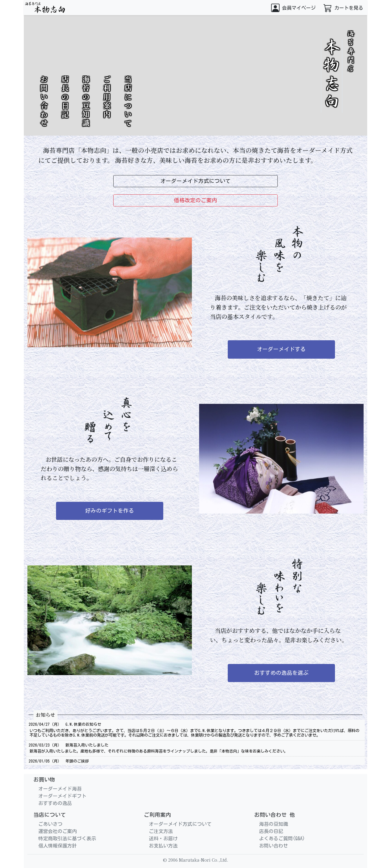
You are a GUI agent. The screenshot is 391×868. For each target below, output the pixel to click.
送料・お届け (163, 838)
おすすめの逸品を (281, 673)
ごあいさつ (50, 824)
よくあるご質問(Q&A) (282, 838)
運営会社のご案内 (58, 831)
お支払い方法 (163, 846)
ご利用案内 (107, 97)
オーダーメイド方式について (180, 824)
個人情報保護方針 (58, 846)
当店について (128, 102)
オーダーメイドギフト (62, 796)
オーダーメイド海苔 (60, 789)
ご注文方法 (161, 831)
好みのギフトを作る (110, 511)
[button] (293, 8)
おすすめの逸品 (55, 803)
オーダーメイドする (281, 349)
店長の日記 (65, 97)
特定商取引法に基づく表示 (67, 838)
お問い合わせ (44, 102)
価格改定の (195, 200)
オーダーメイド (195, 181)
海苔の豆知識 (86, 102)
